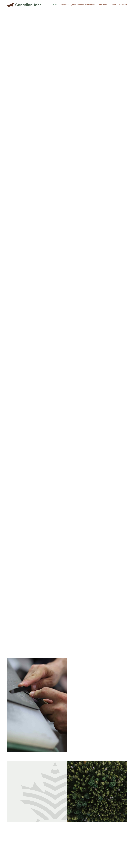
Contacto (123, 5)
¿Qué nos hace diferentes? (83, 5)
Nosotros (64, 5)
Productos (102, 5)
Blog (114, 5)
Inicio (55, 5)
